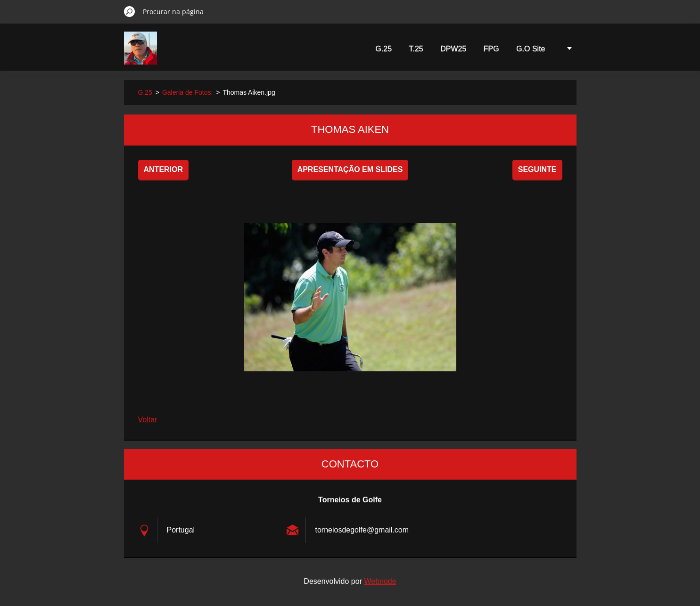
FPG (491, 49)
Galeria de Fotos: (187, 92)
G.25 (383, 49)
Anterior (164, 169)
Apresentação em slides (350, 169)
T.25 (416, 49)
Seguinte (537, 169)
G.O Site (531, 49)
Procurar (130, 11)
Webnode (380, 581)
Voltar (148, 420)
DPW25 (453, 49)
